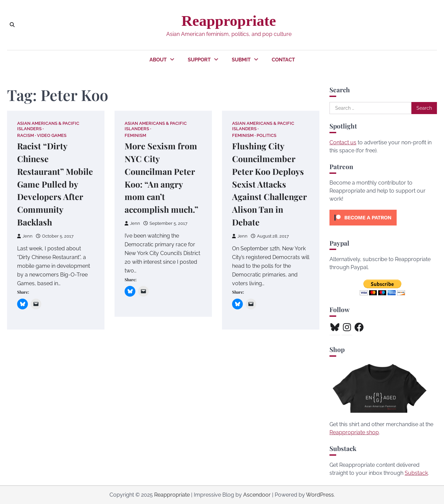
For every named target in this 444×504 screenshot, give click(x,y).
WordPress (320, 495)
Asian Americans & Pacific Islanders (48, 126)
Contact (283, 60)
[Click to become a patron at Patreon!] (363, 227)
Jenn (25, 236)
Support (199, 60)
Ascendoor (257, 495)
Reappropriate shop (354, 432)
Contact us (343, 142)
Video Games (52, 135)
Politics (267, 135)
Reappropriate (229, 21)
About (158, 60)
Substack (416, 473)
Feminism (135, 135)
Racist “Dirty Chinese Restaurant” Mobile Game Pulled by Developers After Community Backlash (55, 184)
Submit (241, 60)
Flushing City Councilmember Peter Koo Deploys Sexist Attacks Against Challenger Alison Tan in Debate (270, 184)
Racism (26, 135)
